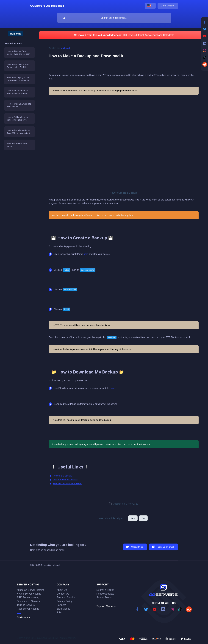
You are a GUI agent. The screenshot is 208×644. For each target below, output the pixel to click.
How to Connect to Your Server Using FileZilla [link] (18, 66)
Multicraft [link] (65, 48)
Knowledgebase (105, 594)
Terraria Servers (26, 605)
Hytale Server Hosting (29, 594)
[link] (14, 34)
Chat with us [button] (137, 547)
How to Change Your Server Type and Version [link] (19, 53)
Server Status (104, 597)
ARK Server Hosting (28, 597)
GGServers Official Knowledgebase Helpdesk (148, 35)
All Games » (24, 618)
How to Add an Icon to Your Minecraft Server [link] (17, 118)
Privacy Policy (64, 601)
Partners (61, 605)
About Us (62, 590)
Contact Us (63, 594)
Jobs (59, 613)
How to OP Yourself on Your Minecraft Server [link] (18, 92)
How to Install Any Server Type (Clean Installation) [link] (19, 132)
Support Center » (106, 606)
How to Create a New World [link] (17, 145)
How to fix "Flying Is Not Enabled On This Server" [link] (19, 79)
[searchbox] (114, 18)
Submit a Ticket (105, 590)
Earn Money (63, 609)
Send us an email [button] (166, 547)
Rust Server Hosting (28, 609)
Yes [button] (133, 518)
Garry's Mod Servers (28, 601)
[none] (47, 6)
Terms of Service (66, 597)
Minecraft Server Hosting (31, 590)
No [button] (143, 518)
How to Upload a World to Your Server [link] (19, 105)
